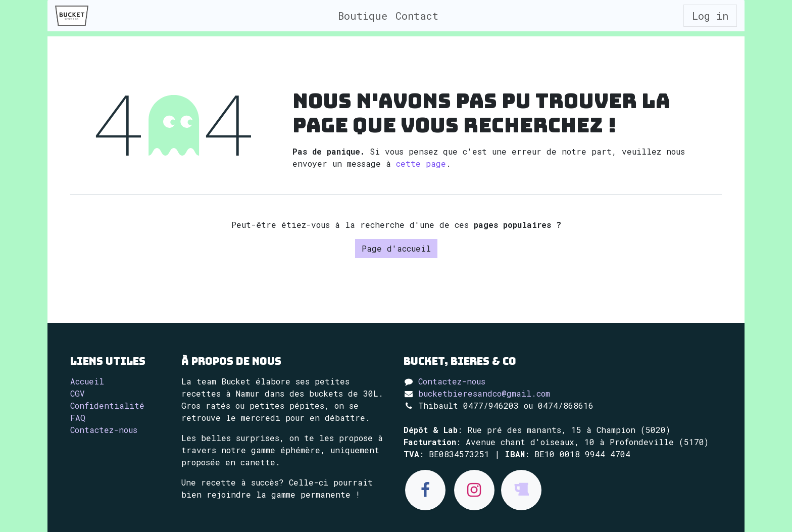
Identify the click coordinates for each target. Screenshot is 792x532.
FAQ (78, 418)
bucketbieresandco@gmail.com (484, 393)
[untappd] (521, 490)
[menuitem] (363, 16)
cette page (421, 163)
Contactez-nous (104, 430)
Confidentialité (107, 405)
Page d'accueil (396, 248)
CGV (78, 393)
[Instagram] (474, 490)
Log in (710, 16)
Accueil (87, 381)
